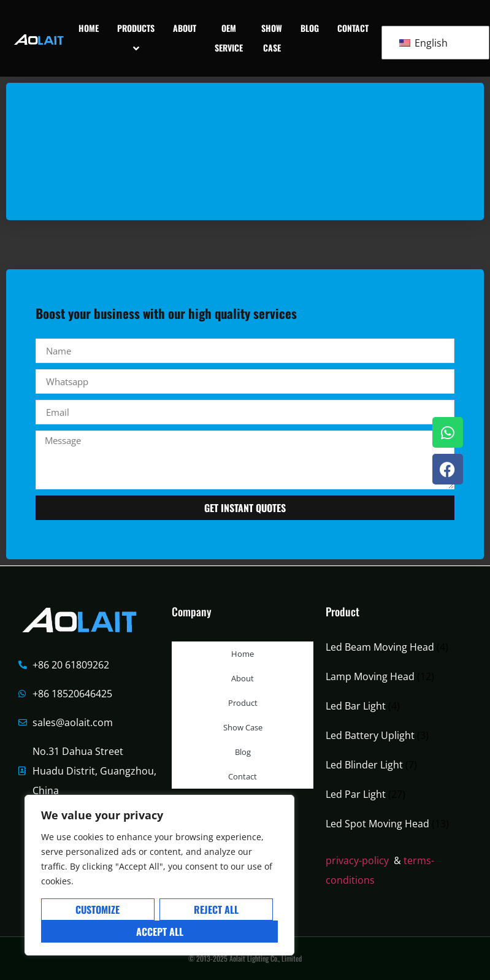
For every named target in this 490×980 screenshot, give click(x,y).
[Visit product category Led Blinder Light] (396, 765)
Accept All (160, 932)
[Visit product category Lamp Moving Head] (396, 676)
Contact (243, 776)
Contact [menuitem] (353, 28)
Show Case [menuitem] (272, 38)
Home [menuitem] (89, 28)
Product (243, 703)
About (243, 678)
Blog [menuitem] (310, 28)
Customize (98, 909)
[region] (159, 875)
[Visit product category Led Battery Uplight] (396, 735)
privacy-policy (357, 860)
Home (243, 654)
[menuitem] (136, 38)
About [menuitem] (185, 28)
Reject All (216, 909)
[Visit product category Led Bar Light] (396, 706)
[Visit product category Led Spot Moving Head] (396, 824)
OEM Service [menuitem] (229, 38)
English (423, 43)
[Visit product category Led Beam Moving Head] (396, 647)
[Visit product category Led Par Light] (396, 794)
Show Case (243, 727)
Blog (243, 752)
